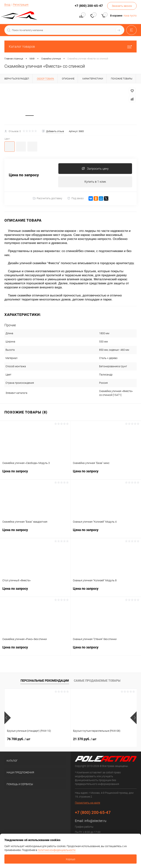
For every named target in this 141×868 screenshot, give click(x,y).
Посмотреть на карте (87, 803)
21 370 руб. (85, 739)
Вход (7, 5)
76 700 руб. (19, 739)
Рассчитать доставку (47, 199)
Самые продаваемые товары (97, 681)
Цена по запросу (24, 175)
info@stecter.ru (95, 821)
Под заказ (75, 199)
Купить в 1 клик (95, 182)
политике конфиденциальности (57, 850)
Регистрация (21, 5)
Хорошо (70, 859)
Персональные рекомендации (45, 681)
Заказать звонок (122, 6)
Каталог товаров (70, 46)
